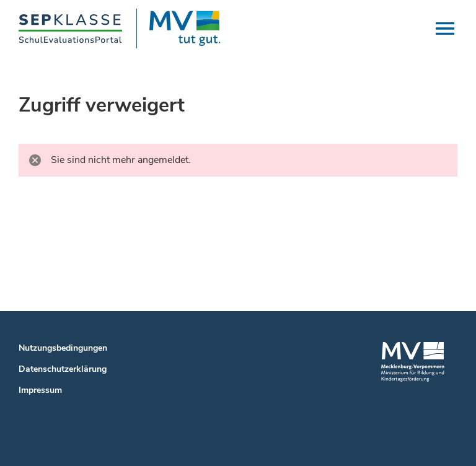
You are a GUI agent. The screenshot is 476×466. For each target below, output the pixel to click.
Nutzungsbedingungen (63, 348)
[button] (445, 29)
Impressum (40, 390)
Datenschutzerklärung (63, 369)
